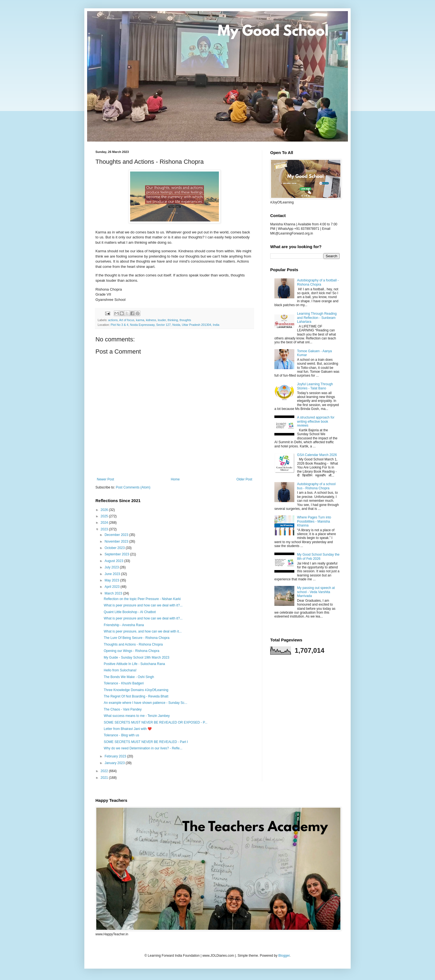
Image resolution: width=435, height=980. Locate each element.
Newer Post (105, 479)
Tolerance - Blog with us (121, 735)
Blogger (284, 956)
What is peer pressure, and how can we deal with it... (143, 631)
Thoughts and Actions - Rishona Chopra (133, 644)
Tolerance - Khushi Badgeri (124, 683)
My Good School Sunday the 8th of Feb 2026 (318, 556)
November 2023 (117, 541)
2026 (105, 510)
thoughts (185, 320)
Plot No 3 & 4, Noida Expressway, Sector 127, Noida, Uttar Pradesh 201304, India (165, 325)
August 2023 (114, 561)
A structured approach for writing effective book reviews (316, 421)
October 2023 (115, 548)
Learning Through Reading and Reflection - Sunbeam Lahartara (317, 318)
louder (162, 320)
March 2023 (114, 593)
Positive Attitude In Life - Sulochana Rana (134, 664)
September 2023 (117, 554)
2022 (105, 771)
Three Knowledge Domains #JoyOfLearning (136, 690)
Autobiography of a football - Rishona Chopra (318, 282)
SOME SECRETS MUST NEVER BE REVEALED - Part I (146, 742)
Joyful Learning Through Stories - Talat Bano (315, 386)
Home (175, 479)
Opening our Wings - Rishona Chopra (131, 651)
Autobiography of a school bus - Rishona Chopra (316, 486)
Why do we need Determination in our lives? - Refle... (143, 748)
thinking (173, 320)
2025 (105, 516)
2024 (105, 523)
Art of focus (127, 320)
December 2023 (117, 535)
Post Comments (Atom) (133, 487)
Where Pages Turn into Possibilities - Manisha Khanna (314, 521)
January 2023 (115, 763)
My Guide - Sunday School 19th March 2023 (136, 657)
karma (140, 320)
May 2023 (112, 580)
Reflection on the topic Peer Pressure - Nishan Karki (142, 599)
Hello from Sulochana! (120, 670)
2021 (105, 778)
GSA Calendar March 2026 (317, 455)
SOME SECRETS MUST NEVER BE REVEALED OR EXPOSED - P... (156, 722)
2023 (105, 529)
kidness (151, 320)
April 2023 (112, 587)
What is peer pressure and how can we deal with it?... (143, 605)
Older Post (244, 479)
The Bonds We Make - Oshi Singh (129, 677)
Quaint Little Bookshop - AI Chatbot (130, 612)
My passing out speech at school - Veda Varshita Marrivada (316, 592)
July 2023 (112, 567)
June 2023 (113, 574)
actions (113, 320)
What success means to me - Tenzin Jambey (137, 716)
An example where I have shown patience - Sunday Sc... (146, 703)
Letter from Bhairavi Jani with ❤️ (128, 729)
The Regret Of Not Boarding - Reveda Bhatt (136, 696)
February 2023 (116, 756)
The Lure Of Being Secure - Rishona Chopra (137, 638)
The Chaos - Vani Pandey (123, 709)
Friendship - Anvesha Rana (124, 625)
